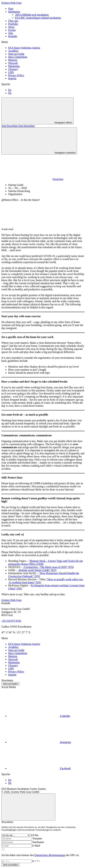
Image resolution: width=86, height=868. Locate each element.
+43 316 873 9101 (11, 621)
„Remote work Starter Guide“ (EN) (37, 570)
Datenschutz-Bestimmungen (50, 855)
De (10, 93)
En (10, 90)
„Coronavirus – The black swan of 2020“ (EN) (48, 567)
